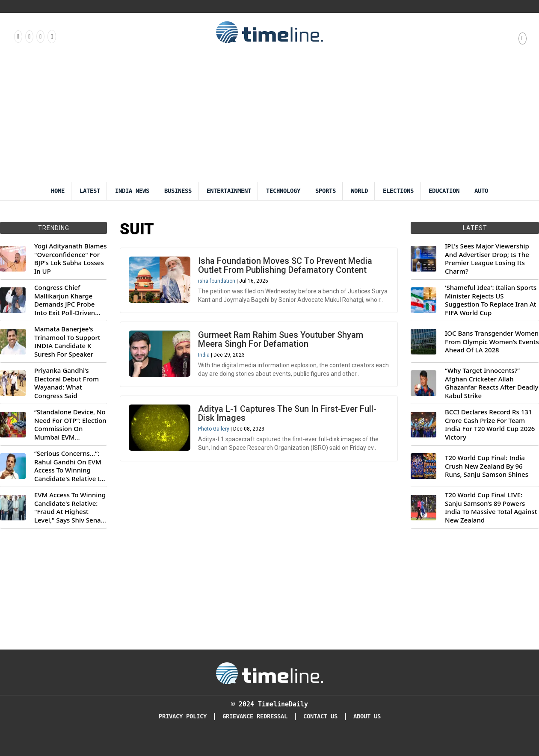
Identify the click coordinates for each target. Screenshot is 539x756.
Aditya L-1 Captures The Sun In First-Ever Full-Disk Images (287, 413)
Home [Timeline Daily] (58, 191)
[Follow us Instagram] (29, 36)
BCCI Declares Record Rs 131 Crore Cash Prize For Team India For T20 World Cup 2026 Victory (490, 425)
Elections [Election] (398, 191)
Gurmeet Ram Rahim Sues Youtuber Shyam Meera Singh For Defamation (281, 339)
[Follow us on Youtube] (51, 36)
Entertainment (229, 191)
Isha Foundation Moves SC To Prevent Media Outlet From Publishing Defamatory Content (285, 265)
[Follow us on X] (40, 36)
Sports (326, 191)
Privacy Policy (183, 716)
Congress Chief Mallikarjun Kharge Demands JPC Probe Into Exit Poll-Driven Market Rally (65, 300)
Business (178, 191)
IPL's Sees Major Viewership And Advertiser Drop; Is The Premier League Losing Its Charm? (487, 259)
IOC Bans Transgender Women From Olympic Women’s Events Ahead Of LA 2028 (492, 342)
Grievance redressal (255, 716)
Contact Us (320, 716)
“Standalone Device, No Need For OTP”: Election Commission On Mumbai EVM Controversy (70, 425)
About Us (367, 716)
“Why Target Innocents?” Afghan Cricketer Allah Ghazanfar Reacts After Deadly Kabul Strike (492, 383)
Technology (283, 191)
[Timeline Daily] (269, 673)
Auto (481, 191)
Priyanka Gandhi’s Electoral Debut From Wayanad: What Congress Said (67, 383)
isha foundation (217, 281)
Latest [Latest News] (90, 191)
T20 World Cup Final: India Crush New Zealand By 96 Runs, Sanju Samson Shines (487, 466)
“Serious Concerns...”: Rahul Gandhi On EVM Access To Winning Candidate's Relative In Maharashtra (69, 466)
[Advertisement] (269, 118)
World (359, 191)
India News (132, 191)
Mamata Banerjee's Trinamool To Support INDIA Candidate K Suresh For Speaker (67, 342)
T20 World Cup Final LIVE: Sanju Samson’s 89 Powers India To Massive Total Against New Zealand (491, 508)
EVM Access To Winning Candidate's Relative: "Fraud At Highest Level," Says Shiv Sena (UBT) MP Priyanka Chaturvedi (70, 508)
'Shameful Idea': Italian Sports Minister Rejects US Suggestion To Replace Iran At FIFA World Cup (491, 300)
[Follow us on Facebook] (18, 36)
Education (444, 191)
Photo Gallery (214, 429)
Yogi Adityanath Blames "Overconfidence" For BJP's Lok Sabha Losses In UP (70, 259)
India (204, 355)
